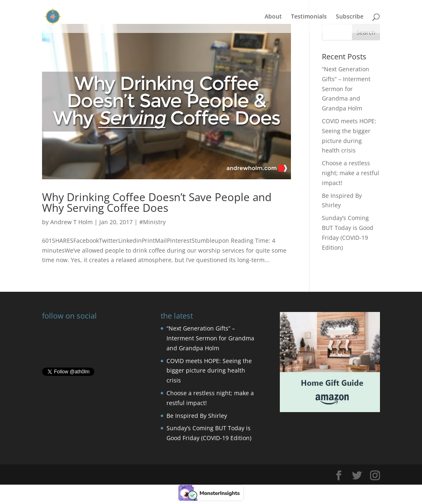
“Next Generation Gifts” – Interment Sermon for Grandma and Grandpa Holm (346, 89)
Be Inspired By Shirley (197, 416)
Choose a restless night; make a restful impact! (350, 173)
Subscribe (350, 17)
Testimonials (309, 17)
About (273, 17)
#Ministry (152, 222)
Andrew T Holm (72, 222)
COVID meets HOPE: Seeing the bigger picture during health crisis (209, 371)
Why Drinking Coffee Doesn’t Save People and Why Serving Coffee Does (157, 202)
